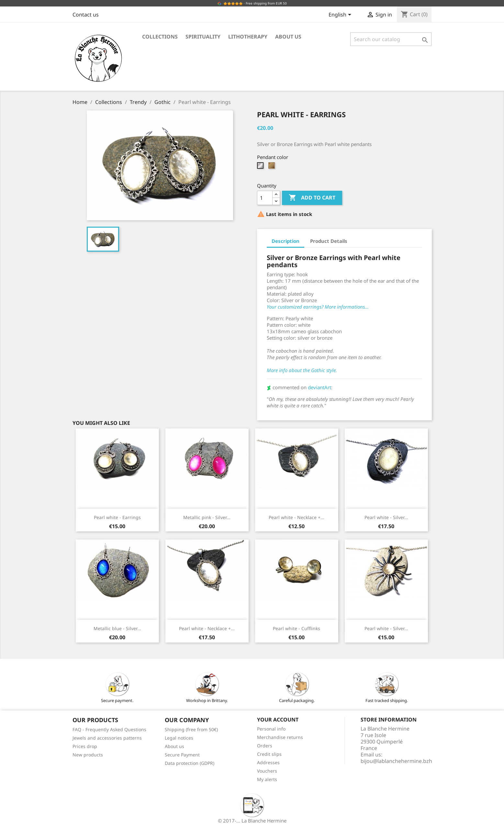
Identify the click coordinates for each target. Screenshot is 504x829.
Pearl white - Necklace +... (297, 517)
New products (88, 755)
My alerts (267, 779)
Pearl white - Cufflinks (297, 628)
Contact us (86, 15)
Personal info (271, 729)
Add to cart (312, 198)
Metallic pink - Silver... (207, 517)
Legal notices (179, 738)
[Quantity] (265, 198)
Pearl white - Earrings (117, 517)
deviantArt (319, 387)
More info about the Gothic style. (302, 370)
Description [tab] (286, 241)
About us (288, 37)
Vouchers (267, 771)
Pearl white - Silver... (386, 517)
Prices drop (85, 746)
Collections (160, 37)
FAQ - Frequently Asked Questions (109, 729)
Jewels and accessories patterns (107, 738)
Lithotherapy (248, 37)
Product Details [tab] (329, 241)
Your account (278, 720)
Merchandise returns (280, 737)
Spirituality (203, 37)
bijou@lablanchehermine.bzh (396, 761)
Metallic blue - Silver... (117, 628)
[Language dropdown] (341, 15)
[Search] (391, 39)
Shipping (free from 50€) (191, 729)
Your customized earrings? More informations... (318, 307)
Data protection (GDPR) (190, 763)
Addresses (268, 762)
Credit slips (269, 754)
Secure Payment (182, 755)
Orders (265, 746)
